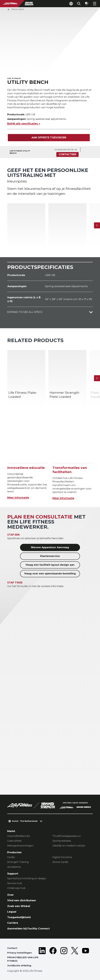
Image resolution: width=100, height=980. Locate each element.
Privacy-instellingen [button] (20, 953)
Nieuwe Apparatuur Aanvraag (50, 547)
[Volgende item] (97, 225)
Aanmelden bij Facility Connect (28, 929)
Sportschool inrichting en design (27, 878)
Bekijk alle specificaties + (24, 124)
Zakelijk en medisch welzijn (69, 846)
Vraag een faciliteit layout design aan (50, 565)
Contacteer (67, 154)
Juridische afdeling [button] (19, 965)
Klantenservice (50, 556)
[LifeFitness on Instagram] (64, 957)
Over (10, 895)
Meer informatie (18, 497)
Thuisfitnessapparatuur (67, 836)
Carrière (13, 923)
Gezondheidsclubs (19, 836)
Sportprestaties (62, 841)
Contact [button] (12, 948)
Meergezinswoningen (20, 846)
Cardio (11, 857)
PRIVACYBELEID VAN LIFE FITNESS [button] (23, 959)
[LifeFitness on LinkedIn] (42, 957)
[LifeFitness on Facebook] (53, 957)
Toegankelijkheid (19, 917)
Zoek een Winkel (19, 906)
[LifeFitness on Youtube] (86, 957)
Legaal (12, 912)
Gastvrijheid (14, 841)
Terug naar (16, 9)
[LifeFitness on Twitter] (75, 957)
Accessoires (14, 867)
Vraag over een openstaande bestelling (50, 574)
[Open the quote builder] (87, 4)
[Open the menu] (95, 4)
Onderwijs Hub (16, 888)
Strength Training (18, 862)
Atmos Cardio (60, 862)
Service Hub (15, 883)
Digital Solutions (62, 857)
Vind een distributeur (22, 900)
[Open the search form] (79, 4)
